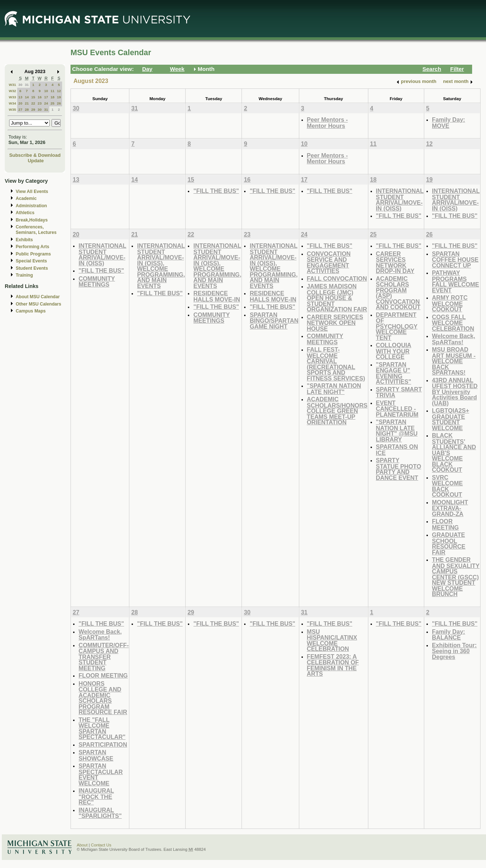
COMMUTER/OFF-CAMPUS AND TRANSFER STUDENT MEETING (104, 657)
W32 (12, 91)
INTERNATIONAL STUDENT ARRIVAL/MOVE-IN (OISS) (400, 200)
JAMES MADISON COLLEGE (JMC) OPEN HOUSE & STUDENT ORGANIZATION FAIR (337, 298)
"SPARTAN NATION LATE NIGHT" (334, 389)
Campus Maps (31, 311)
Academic (26, 198)
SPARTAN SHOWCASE (96, 755)
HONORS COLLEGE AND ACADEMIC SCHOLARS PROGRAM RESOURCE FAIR (103, 698)
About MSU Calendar (38, 297)
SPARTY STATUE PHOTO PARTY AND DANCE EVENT (399, 469)
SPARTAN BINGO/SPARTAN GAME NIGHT (274, 321)
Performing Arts (33, 247)
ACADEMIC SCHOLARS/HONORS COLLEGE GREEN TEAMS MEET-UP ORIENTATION (337, 411)
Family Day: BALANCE (449, 635)
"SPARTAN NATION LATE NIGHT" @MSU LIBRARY (397, 431)
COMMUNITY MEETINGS (97, 282)
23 (40, 103)
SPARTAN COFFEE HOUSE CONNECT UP (455, 259)
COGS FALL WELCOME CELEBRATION (453, 323)
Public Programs (33, 254)
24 (46, 103)
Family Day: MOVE (449, 123)
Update (36, 161)
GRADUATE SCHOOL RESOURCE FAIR (449, 543)
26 (59, 103)
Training (24, 275)
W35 (12, 109)
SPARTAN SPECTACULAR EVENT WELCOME (101, 774)
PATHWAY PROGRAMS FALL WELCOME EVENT (455, 281)
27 (20, 109)
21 (27, 103)
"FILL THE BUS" (216, 191)
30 (20, 85)
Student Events (32, 268)
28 (27, 109)
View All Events (32, 192)
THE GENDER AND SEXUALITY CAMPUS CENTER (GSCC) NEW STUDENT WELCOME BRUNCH (456, 577)
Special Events (31, 261)
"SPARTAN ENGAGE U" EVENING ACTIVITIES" (394, 373)
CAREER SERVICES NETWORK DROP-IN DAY (395, 262)
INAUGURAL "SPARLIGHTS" (100, 813)
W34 (12, 103)
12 (59, 91)
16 (40, 97)
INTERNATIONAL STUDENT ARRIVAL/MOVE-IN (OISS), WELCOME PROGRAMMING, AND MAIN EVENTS (161, 266)
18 (52, 97)
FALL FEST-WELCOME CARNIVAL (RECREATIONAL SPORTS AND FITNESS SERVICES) (336, 364)
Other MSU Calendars (39, 304)
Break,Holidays (32, 220)
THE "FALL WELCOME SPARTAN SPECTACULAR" (102, 728)
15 (33, 97)
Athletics (25, 213)
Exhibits (24, 240)
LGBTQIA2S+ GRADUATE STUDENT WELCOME (451, 419)
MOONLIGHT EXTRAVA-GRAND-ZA (450, 508)
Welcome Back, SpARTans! (453, 339)
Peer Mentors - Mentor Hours (327, 123)
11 (52, 91)
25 (52, 103)
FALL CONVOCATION (337, 278)
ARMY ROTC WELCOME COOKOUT (450, 303)
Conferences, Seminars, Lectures (36, 230)
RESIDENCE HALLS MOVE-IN (217, 296)
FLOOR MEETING (445, 524)
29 (33, 109)
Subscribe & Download (35, 155)
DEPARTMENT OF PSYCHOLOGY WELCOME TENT (397, 326)
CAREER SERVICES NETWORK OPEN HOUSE (335, 323)
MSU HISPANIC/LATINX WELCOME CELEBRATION (332, 640)
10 (46, 91)
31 (27, 85)
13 (20, 97)
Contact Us (101, 845)
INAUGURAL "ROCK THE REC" (96, 796)
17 (46, 97)
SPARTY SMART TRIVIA (399, 392)
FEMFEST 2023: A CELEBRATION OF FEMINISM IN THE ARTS (333, 665)
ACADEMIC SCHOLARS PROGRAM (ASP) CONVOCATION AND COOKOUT (398, 293)
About (82, 845)
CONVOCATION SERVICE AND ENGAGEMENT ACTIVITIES (329, 262)
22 (33, 103)
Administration (31, 206)
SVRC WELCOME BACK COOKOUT (447, 486)
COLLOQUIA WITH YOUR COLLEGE (394, 351)
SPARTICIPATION (103, 744)
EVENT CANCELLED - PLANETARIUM (397, 409)
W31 (12, 85)
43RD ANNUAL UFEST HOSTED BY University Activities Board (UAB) (455, 392)
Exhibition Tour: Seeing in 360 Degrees (454, 651)
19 (59, 97)
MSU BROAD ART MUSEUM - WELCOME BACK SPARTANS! (454, 361)
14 (27, 97)
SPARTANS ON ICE (397, 450)
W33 (12, 97)
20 (20, 103)
